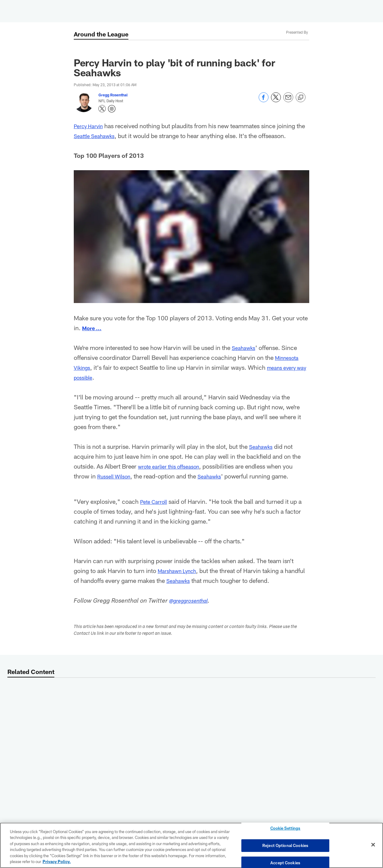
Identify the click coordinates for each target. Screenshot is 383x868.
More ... (94, 328)
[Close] (373, 845)
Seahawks (245, 348)
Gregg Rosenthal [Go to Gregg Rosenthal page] (113, 95)
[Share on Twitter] (276, 101)
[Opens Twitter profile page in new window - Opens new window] (102, 109)
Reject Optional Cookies (285, 845)
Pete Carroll (156, 501)
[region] (191, 845)
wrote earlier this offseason (174, 466)
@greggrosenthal (192, 601)
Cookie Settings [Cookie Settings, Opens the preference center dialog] (285, 830)
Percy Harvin (91, 126)
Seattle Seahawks (107, 136)
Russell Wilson (117, 476)
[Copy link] (301, 98)
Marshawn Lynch (180, 571)
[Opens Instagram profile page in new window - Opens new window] (112, 109)
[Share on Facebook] (264, 101)
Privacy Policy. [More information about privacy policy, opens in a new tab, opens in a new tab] (57, 862)
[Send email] (288, 101)
